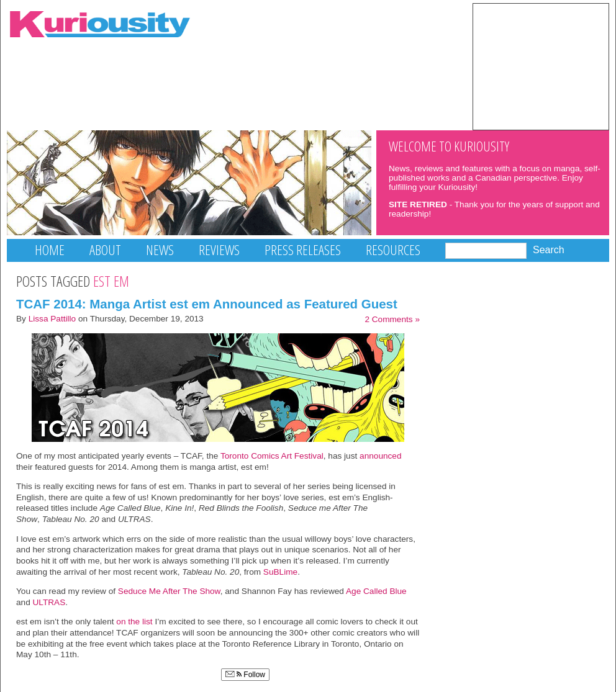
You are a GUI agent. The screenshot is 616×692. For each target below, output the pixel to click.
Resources (393, 250)
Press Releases (303, 250)
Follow (245, 675)
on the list (134, 622)
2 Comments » (392, 319)
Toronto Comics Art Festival (272, 456)
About (105, 250)
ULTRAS (49, 602)
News (160, 250)
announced (379, 456)
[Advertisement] (541, 66)
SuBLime (280, 572)
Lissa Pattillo (52, 319)
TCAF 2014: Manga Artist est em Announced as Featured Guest (207, 304)
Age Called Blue (376, 591)
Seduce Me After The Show (169, 591)
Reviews (219, 250)
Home (50, 250)
